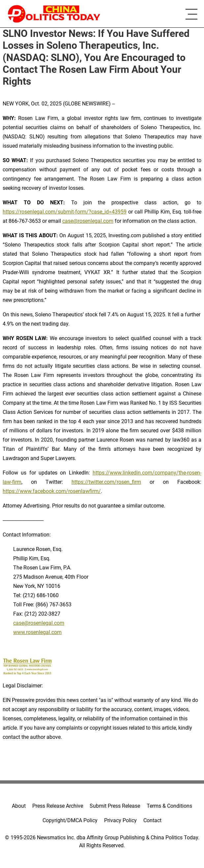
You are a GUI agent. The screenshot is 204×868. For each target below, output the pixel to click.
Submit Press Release (115, 806)
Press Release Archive (58, 806)
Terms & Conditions (169, 806)
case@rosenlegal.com (88, 221)
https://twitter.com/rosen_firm (106, 482)
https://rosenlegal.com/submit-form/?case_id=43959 (65, 212)
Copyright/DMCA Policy (70, 820)
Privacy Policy (120, 820)
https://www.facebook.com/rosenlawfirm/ (52, 491)
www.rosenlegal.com (37, 632)
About (19, 806)
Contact (152, 820)
